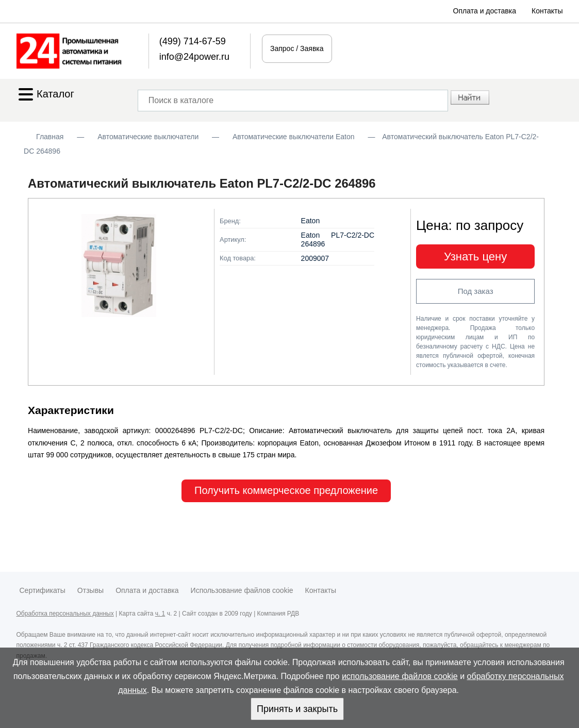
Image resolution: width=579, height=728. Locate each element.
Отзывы (90, 590)
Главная (50, 137)
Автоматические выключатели (148, 137)
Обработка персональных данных (65, 614)
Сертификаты (43, 590)
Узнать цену (475, 257)
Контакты (547, 11)
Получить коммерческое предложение (286, 490)
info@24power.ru (194, 57)
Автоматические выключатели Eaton (294, 137)
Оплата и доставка (485, 11)
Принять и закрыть (297, 709)
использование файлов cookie (400, 676)
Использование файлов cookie (242, 590)
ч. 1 (160, 614)
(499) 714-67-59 (193, 41)
